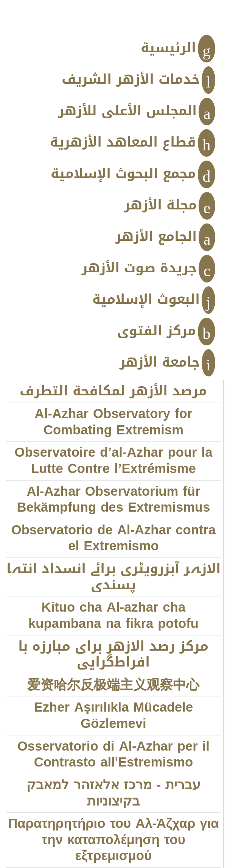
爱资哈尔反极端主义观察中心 (113, 685)
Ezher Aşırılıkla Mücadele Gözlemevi (114, 716)
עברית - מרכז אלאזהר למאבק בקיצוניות (114, 793)
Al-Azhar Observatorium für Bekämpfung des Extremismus (113, 500)
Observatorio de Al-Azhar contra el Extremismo (113, 539)
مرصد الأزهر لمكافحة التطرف (113, 392)
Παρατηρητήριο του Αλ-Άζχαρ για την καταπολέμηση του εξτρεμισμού (113, 840)
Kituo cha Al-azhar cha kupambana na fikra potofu (113, 616)
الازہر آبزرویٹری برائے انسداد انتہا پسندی (113, 577)
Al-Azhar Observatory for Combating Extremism (114, 422)
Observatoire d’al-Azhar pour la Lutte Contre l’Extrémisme (113, 461)
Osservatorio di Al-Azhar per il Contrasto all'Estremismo (113, 755)
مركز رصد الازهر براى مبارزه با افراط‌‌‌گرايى (113, 655)
